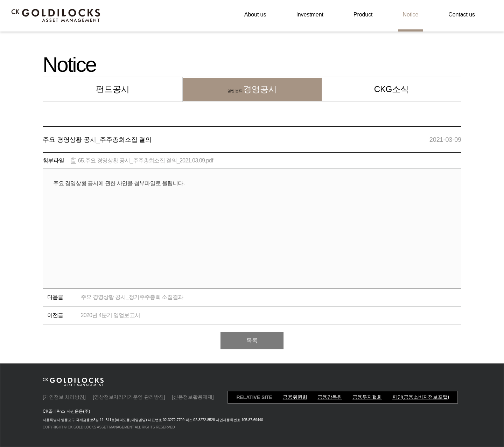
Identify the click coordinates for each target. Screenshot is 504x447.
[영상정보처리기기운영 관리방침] (129, 397)
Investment (310, 15)
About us (255, 15)
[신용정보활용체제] (193, 397)
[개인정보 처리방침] (64, 397)
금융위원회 (295, 397)
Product (363, 15)
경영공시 (252, 89)
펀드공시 (113, 89)
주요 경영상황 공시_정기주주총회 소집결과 (132, 297)
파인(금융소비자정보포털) (421, 397)
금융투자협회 (367, 397)
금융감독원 (330, 397)
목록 (252, 340)
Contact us (462, 15)
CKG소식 (391, 89)
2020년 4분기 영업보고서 (110, 315)
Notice (410, 15)
